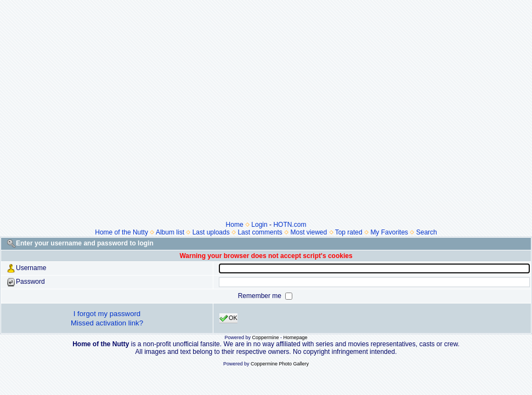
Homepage (296, 337)
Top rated (349, 232)
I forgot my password (107, 314)
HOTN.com (290, 225)
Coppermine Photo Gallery (280, 364)
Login (259, 225)
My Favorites (389, 232)
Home (235, 225)
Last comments (260, 232)
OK (228, 318)
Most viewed (309, 232)
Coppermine (265, 337)
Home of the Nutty (121, 232)
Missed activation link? (107, 323)
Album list (170, 232)
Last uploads (211, 232)
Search (427, 232)
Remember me (261, 296)
